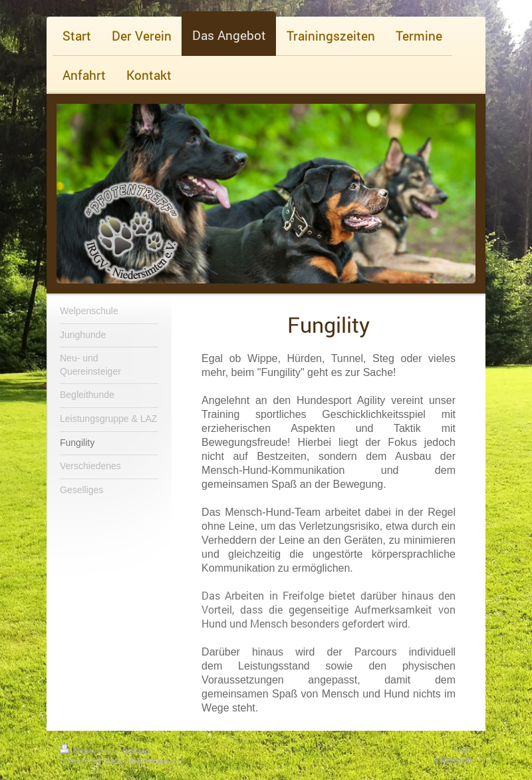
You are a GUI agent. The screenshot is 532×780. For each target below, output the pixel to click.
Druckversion (89, 751)
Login (463, 749)
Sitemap (136, 751)
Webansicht (453, 760)
